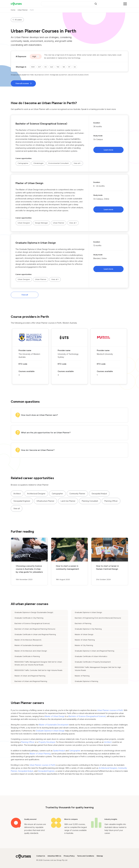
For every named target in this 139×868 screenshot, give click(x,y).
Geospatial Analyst (99, 494)
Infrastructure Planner (45, 501)
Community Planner (77, 494)
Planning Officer (111, 501)
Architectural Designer (36, 494)
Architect (17, 494)
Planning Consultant (90, 501)
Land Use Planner (68, 501)
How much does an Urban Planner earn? (39, 415)
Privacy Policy (69, 856)
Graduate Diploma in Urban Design (36, 243)
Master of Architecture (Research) (28, 640)
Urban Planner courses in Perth (110, 710)
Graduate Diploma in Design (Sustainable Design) (34, 612)
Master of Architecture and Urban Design (31, 651)
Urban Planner (23, 10)
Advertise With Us (54, 856)
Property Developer (47, 742)
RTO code (23, 364)
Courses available (27, 371)
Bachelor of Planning (83, 623)
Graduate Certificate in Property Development (93, 662)
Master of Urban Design (29, 183)
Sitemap (100, 856)
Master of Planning (82, 676)
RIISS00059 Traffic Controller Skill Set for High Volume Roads (38, 670)
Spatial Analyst (59, 751)
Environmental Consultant (59, 163)
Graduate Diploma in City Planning (88, 629)
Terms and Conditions (86, 856)
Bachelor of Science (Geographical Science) (41, 124)
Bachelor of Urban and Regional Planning (31, 681)
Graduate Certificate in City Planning (29, 618)
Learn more (108, 150)
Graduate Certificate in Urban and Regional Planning (35, 634)
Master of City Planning (84, 645)
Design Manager (41, 223)
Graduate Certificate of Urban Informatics (91, 656)
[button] (69, 143)
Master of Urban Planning (85, 640)
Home (13, 10)
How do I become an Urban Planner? (38, 450)
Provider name (25, 350)
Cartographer (23, 163)
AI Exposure (21, 56)
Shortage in (21, 67)
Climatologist (38, 163)
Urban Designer (24, 223)
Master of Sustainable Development (28, 645)
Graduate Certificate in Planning (27, 656)
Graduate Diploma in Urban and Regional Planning (94, 651)
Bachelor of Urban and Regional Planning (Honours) (35, 629)
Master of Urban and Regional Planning (30, 676)
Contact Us (41, 856)
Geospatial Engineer (22, 501)
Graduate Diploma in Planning (86, 681)
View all (25, 295)
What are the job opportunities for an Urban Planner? (46, 433)
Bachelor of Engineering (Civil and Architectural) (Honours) (98, 618)
